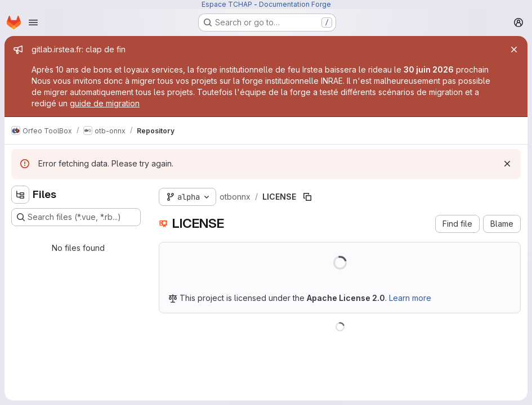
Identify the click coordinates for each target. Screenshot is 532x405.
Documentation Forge (295, 4)
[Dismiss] (507, 164)
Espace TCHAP (227, 4)
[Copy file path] (307, 197)
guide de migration (105, 103)
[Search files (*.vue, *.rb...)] (76, 217)
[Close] (514, 49)
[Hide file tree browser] (20, 195)
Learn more (410, 298)
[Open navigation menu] (33, 22)
